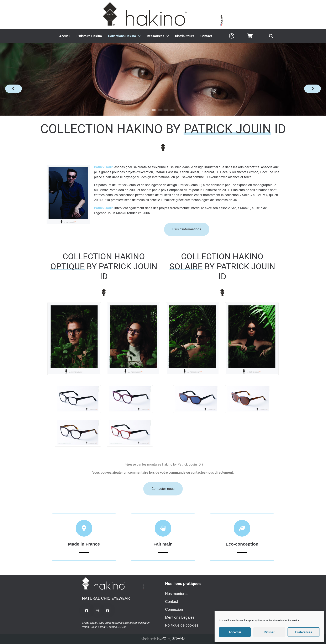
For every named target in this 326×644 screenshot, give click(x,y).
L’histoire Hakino (89, 36)
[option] (163, 79)
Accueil (65, 36)
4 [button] (172, 110)
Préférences (304, 632)
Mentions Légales (180, 617)
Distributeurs (185, 36)
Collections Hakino (124, 36)
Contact (206, 36)
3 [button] (166, 110)
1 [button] (154, 110)
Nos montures (177, 594)
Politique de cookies (182, 625)
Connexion (174, 610)
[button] (124, 36)
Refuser (269, 632)
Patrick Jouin (104, 167)
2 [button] (160, 110)
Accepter (235, 632)
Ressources (158, 36)
